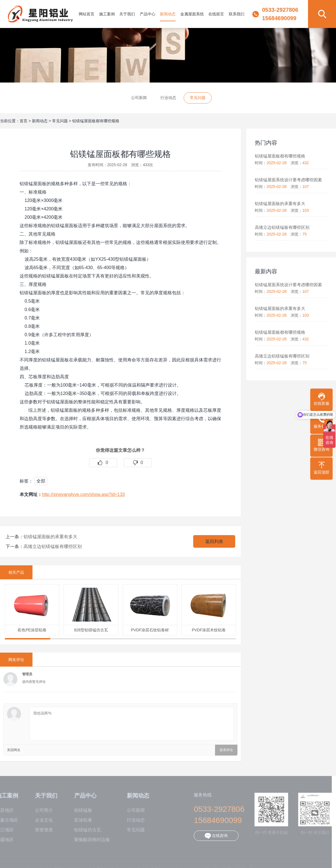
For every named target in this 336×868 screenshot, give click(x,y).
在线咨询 (212, 836)
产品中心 (148, 14)
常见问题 (198, 98)
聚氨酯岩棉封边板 (88, 840)
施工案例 (107, 14)
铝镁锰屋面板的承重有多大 (50, 537)
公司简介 (40, 810)
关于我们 (127, 14)
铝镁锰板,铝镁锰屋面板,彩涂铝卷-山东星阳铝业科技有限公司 (40, 14)
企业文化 (40, 820)
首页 (24, 121)
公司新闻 (139, 98)
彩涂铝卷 (79, 820)
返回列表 (214, 541)
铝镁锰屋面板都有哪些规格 (96, 121)
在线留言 (216, 14)
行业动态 (168, 98)
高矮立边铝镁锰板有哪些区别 (53, 546)
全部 (41, 481)
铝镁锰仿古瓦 (84, 830)
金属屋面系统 (192, 14)
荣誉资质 (40, 830)
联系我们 (237, 14)
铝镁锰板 (79, 810)
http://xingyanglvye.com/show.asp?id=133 (83, 494)
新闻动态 (168, 14)
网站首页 (87, 14)
